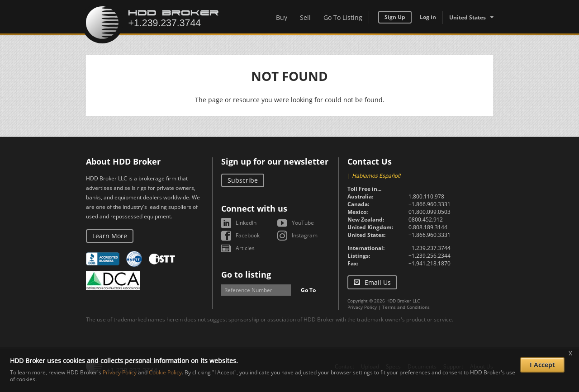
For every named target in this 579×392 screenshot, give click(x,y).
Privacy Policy (362, 307)
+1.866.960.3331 (430, 204)
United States (467, 17)
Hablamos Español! (376, 176)
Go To (308, 290)
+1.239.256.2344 (430, 256)
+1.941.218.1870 (430, 263)
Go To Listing (343, 17)
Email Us (378, 282)
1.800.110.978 (426, 196)
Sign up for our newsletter (275, 161)
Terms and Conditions (406, 307)
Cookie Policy (165, 372)
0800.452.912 (426, 220)
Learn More (110, 236)
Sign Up (395, 17)
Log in (428, 17)
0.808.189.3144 (428, 227)
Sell (305, 17)
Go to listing (246, 274)
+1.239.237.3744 (430, 248)
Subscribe (243, 180)
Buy (282, 17)
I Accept (542, 365)
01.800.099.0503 (430, 212)
